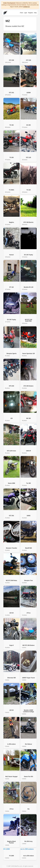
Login (25, 13)
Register (31, 13)
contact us (26, 7)
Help (35, 13)
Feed (21, 13)
